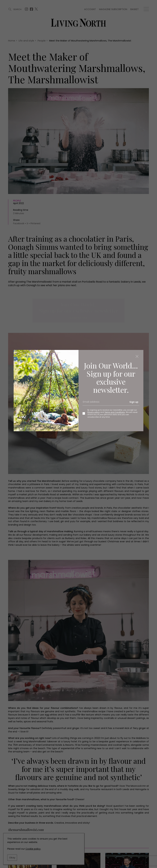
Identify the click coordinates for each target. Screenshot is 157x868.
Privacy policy (94, 412)
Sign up (134, 402)
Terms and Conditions (115, 412)
